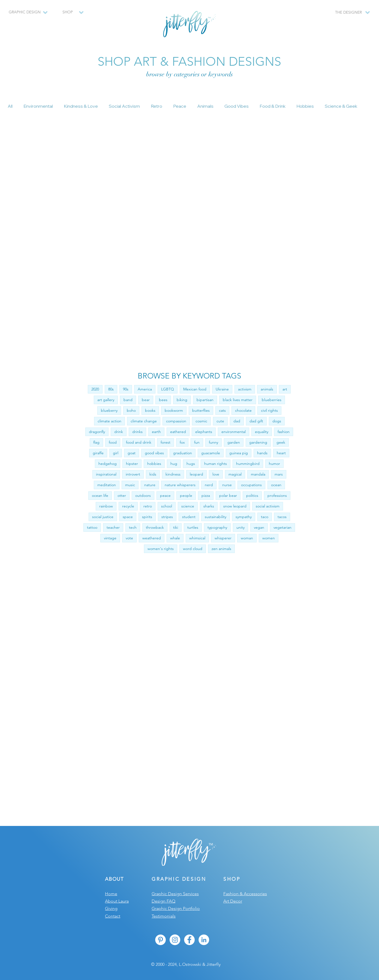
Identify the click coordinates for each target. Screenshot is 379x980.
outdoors (143, 495)
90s (126, 389)
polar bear (228, 495)
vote (129, 538)
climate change (144, 421)
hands (262, 453)
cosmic (201, 421)
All (10, 106)
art (285, 389)
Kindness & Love (81, 106)
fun (197, 442)
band (128, 400)
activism (245, 389)
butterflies (201, 410)
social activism (268, 506)
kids (153, 474)
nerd (209, 485)
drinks (137, 432)
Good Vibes (237, 106)
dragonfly (97, 432)
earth (156, 432)
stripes (167, 517)
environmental (234, 432)
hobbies (154, 464)
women (269, 538)
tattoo (92, 527)
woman (247, 538)
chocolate (243, 410)
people (186, 495)
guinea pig (239, 453)
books (150, 410)
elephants (204, 432)
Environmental (38, 106)
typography (217, 527)
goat (132, 453)
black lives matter (238, 400)
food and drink (139, 442)
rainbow (106, 506)
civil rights (269, 410)
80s (111, 389)
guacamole (211, 453)
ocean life (100, 495)
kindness (173, 474)
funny (213, 442)
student (189, 517)
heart (281, 453)
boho (131, 410)
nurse (227, 485)
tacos (282, 517)
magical (235, 474)
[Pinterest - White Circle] (160, 940)
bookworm (174, 410)
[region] (70, 15)
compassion (176, 421)
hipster (132, 464)
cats (222, 410)
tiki (176, 527)
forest (166, 442)
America (145, 389)
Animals (205, 106)
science (188, 506)
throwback (155, 527)
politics (252, 495)
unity (240, 527)
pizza (206, 495)
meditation (107, 485)
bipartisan (205, 400)
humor (274, 464)
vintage (110, 538)
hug (174, 464)
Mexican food (195, 389)
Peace (180, 106)
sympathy (244, 517)
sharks (209, 506)
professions (277, 495)
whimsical (197, 538)
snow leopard (235, 506)
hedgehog (108, 464)
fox (182, 442)
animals (267, 389)
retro (148, 506)
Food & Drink (273, 106)
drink (119, 432)
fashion (284, 432)
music (130, 485)
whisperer (223, 538)
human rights (216, 464)
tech (133, 527)
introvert (133, 474)
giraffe (98, 453)
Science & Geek (341, 106)
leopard (196, 474)
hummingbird (248, 464)
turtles (193, 527)
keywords (221, 74)
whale (175, 538)
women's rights (161, 549)
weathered (152, 538)
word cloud (193, 549)
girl (116, 453)
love (216, 474)
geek (281, 442)
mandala (258, 474)
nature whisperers (180, 485)
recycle (128, 506)
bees (163, 400)
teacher (113, 527)
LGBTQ (168, 389)
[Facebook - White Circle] (189, 940)
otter (122, 495)
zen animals (221, 549)
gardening (258, 442)
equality (262, 432)
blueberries (272, 400)
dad (237, 421)
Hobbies (305, 106)
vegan (259, 527)
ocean (276, 485)
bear (146, 400)
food (113, 442)
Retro (157, 106)
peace (165, 495)
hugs (191, 464)
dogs (277, 421)
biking (182, 400)
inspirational (106, 474)
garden (234, 442)
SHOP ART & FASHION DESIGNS (189, 61)
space (128, 517)
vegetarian (282, 527)
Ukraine (222, 389)
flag (96, 442)
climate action (109, 421)
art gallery (106, 400)
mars (279, 474)
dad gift (256, 421)
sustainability (216, 517)
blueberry (109, 410)
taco (265, 517)
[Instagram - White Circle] (175, 940)
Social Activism (124, 106)
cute (220, 421)
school (167, 506)
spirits (147, 517)
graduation (183, 453)
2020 (95, 389)
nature (150, 485)
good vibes (154, 453)
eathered (178, 432)
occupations (251, 485)
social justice (103, 517)
